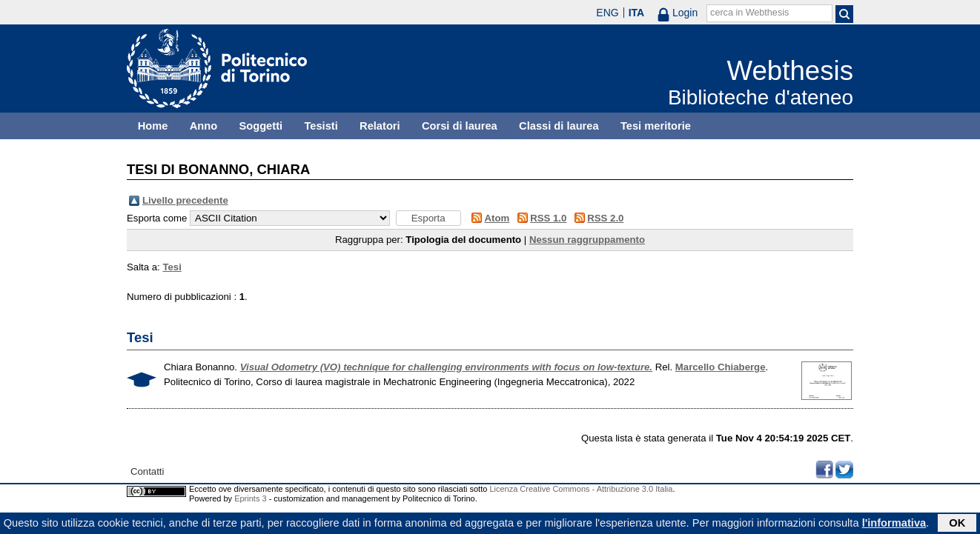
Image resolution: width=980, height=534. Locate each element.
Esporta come (157, 218)
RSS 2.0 (605, 218)
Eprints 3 (250, 498)
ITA (637, 13)
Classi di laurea (559, 126)
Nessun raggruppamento (587, 240)
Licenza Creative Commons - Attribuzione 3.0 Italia (581, 489)
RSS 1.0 (548, 218)
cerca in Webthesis (749, 13)
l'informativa (894, 524)
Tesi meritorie (656, 126)
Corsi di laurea (460, 126)
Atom (497, 218)
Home (153, 126)
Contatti (147, 471)
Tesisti (321, 126)
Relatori (380, 126)
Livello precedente (185, 200)
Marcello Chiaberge (721, 367)
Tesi (172, 267)
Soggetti (261, 126)
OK (957, 524)
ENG (607, 13)
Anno (203, 126)
